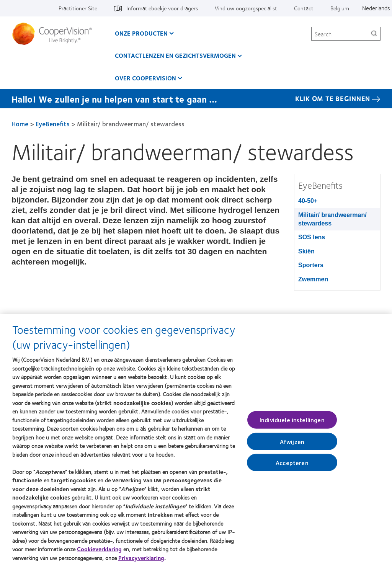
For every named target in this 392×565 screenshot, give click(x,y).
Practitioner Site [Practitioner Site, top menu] (78, 8)
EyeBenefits (53, 124)
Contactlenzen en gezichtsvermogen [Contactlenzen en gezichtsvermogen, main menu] (175, 55)
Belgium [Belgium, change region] (340, 8)
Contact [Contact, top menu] (304, 8)
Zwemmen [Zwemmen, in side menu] (313, 279)
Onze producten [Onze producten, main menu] (141, 33)
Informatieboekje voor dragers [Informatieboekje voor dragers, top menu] (162, 8)
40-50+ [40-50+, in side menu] (308, 201)
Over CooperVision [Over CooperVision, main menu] (145, 78)
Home (20, 124)
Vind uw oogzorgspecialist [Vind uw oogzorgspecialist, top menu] (246, 8)
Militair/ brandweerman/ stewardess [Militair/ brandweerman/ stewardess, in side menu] (332, 219)
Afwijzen (292, 445)
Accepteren (292, 466)
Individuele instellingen (292, 424)
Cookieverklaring (99, 553)
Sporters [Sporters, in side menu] (311, 265)
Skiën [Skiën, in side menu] (306, 251)
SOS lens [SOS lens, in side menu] (312, 237)
